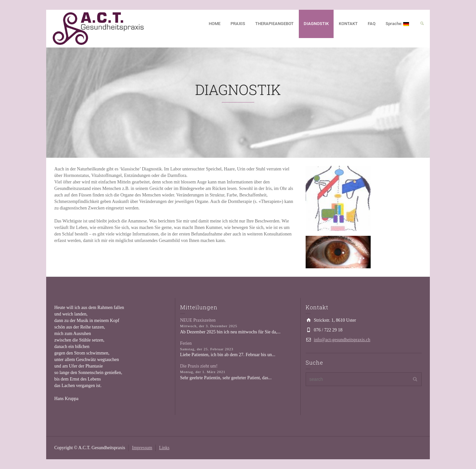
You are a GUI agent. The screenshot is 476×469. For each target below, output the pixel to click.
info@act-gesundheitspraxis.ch (342, 340)
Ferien (186, 343)
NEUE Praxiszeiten (198, 320)
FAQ (372, 24)
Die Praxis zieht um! (199, 366)
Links (164, 448)
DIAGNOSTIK (316, 24)
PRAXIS (238, 24)
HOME (215, 24)
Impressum (142, 448)
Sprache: (397, 24)
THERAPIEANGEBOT (274, 24)
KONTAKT (348, 24)
